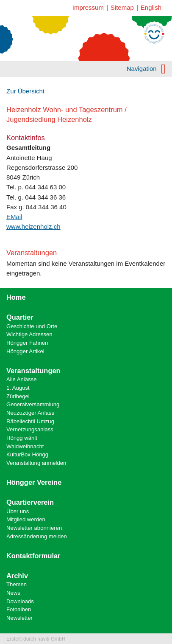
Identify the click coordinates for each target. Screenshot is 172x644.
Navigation (146, 69)
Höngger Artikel (25, 351)
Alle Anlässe (21, 379)
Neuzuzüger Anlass (30, 413)
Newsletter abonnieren (34, 528)
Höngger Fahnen (27, 343)
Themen (17, 584)
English (151, 7)
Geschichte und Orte (32, 326)
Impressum (88, 7)
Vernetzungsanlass (30, 429)
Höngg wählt (22, 438)
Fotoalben (19, 609)
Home (16, 297)
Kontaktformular (33, 556)
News (13, 593)
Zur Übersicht (25, 91)
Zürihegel (18, 396)
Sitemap (122, 7)
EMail (14, 217)
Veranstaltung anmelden (36, 463)
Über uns (18, 511)
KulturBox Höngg (27, 454)
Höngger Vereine (34, 482)
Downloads (20, 601)
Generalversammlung (33, 404)
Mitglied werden (26, 519)
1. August (18, 388)
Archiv (17, 576)
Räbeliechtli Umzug (30, 421)
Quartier (20, 317)
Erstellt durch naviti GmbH (36, 639)
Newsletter (19, 618)
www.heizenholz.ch (33, 226)
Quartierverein (30, 502)
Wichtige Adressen (29, 334)
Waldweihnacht (25, 446)
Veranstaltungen (33, 371)
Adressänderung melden (37, 536)
